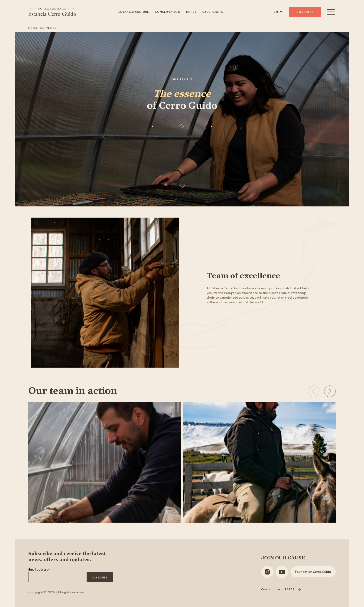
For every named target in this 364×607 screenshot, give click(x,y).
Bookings (305, 12)
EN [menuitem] (276, 12)
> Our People (47, 28)
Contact (271, 589)
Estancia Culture (134, 12)
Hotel (191, 12)
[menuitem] (278, 12)
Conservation (167, 12)
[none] (278, 12)
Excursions (213, 12)
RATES (293, 589)
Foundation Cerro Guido (313, 572)
